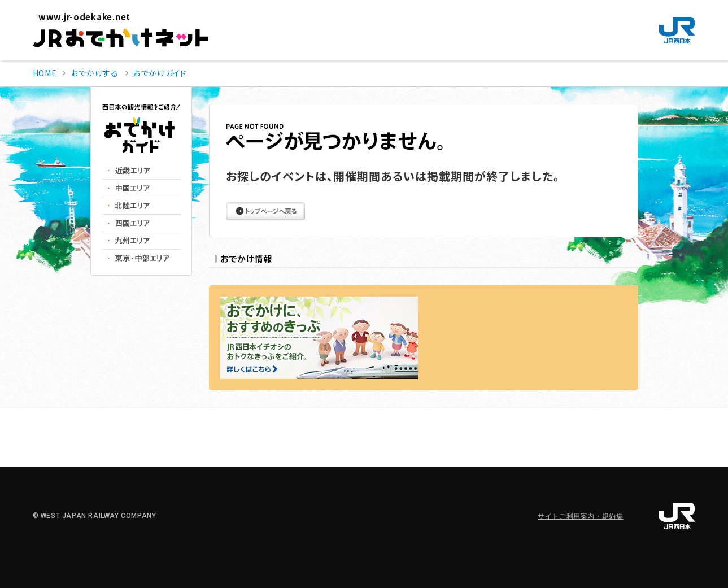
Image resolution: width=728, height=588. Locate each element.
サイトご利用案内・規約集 (580, 516)
